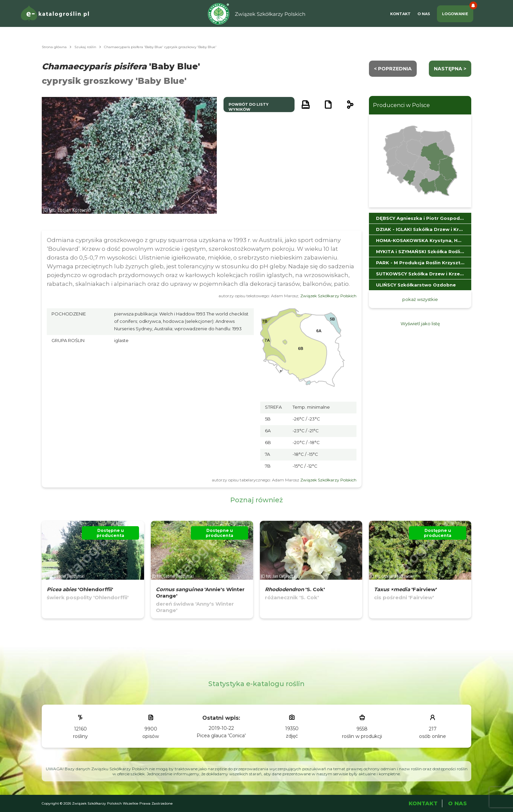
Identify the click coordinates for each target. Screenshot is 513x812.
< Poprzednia (393, 69)
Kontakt (400, 14)
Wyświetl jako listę (420, 324)
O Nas (424, 14)
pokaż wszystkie (420, 299)
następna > (450, 69)
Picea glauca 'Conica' (221, 736)
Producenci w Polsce (401, 105)
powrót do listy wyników (249, 107)
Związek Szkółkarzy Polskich (328, 296)
